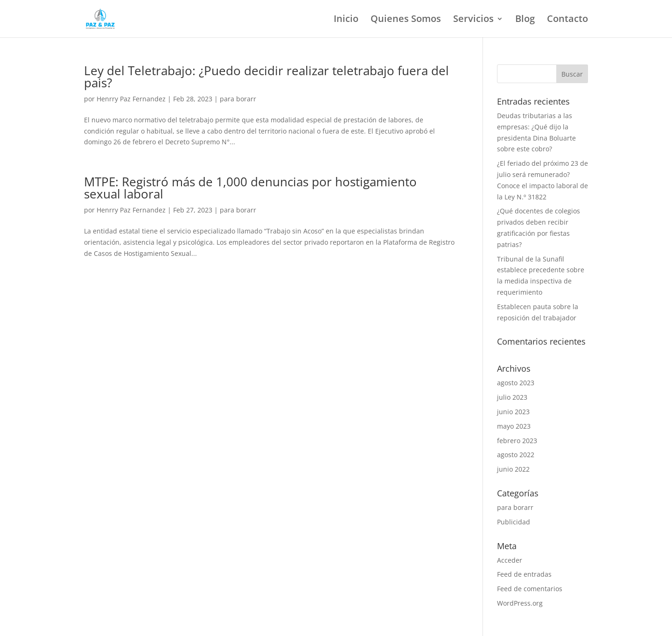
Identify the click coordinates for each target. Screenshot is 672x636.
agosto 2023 (516, 383)
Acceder (510, 560)
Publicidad (514, 522)
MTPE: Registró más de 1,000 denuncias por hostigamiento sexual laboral (250, 188)
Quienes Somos (406, 20)
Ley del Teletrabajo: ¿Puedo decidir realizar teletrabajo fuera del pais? (266, 77)
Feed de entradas (524, 574)
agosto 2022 (516, 455)
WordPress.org (520, 603)
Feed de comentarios (530, 589)
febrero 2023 (517, 441)
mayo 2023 (514, 426)
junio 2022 (513, 469)
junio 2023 (513, 412)
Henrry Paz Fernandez (131, 99)
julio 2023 (512, 397)
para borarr (238, 99)
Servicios (473, 20)
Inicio (346, 20)
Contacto (567, 20)
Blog (525, 20)
